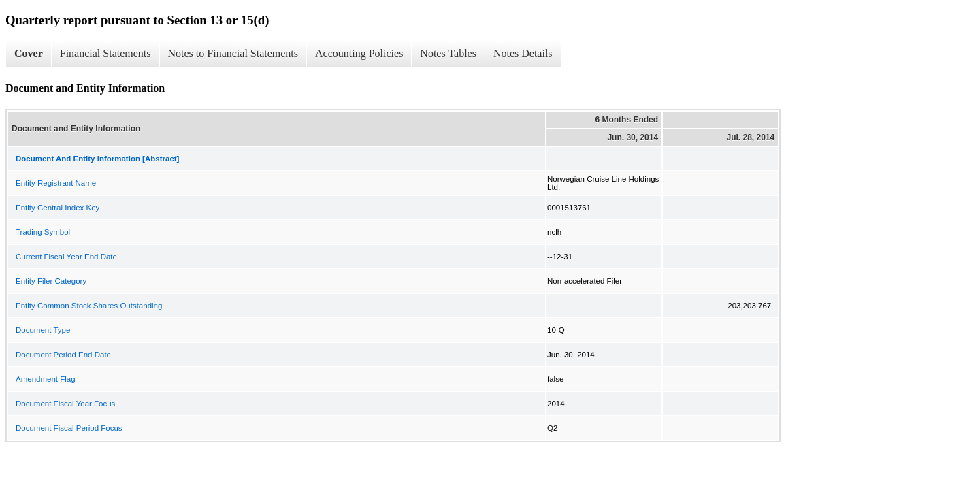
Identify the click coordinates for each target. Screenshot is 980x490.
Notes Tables (448, 53)
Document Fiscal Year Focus (65, 404)
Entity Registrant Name (56, 183)
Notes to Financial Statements (233, 53)
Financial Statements (105, 53)
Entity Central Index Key (58, 208)
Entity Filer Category (51, 281)
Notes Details (523, 53)
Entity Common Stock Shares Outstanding (89, 306)
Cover (29, 53)
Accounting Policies (359, 53)
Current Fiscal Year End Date (66, 257)
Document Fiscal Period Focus (69, 428)
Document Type (43, 330)
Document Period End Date (63, 355)
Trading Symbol (43, 232)
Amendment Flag (46, 379)
